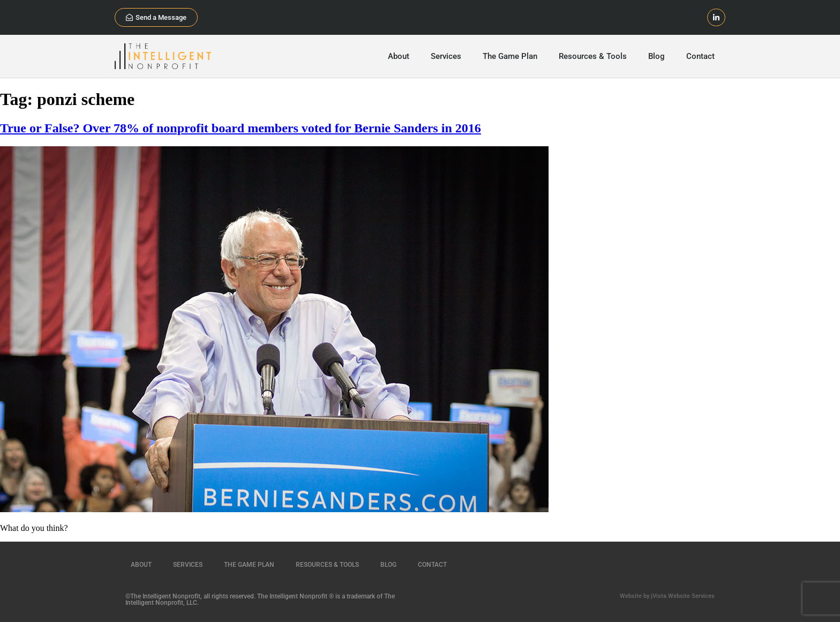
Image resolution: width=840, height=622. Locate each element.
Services (446, 56)
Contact (700, 56)
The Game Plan (510, 56)
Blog (657, 56)
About (399, 56)
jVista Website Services (683, 596)
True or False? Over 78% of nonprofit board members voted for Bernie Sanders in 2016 (241, 128)
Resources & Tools (593, 56)
